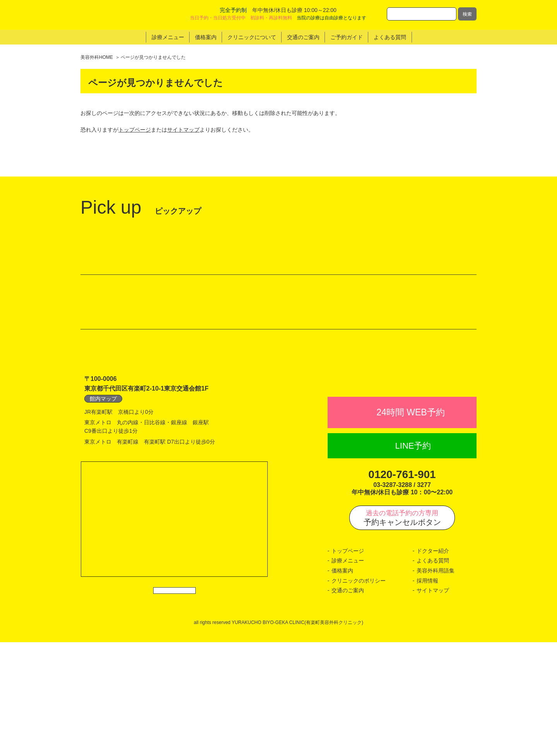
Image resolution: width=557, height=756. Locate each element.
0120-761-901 (402, 588)
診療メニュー (348, 674)
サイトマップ (183, 130)
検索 (467, 14)
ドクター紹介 (433, 665)
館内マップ (103, 495)
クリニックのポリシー (359, 694)
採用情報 (427, 694)
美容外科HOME (97, 57)
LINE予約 (413, 560)
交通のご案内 (348, 704)
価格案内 (342, 684)
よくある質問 (433, 674)
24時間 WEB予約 (410, 526)
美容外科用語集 (436, 684)
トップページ (135, 130)
